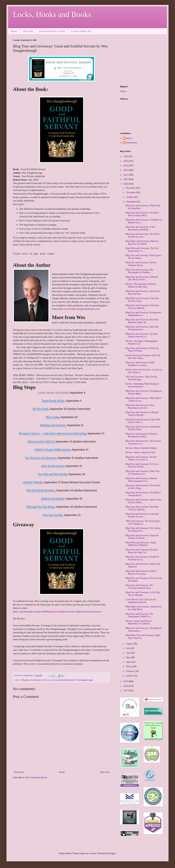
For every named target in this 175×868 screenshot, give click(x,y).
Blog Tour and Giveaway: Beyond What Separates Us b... (141, 480)
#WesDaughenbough (84, 680)
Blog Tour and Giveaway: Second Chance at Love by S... (141, 458)
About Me (28, 31)
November (131, 192)
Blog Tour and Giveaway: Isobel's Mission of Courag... (141, 572)
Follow (123, 91)
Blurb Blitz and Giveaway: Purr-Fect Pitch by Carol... (142, 300)
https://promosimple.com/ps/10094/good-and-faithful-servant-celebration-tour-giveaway (57, 611)
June (128, 653)
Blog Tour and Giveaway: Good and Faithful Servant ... (142, 515)
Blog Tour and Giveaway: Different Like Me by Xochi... (142, 278)
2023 (126, 170)
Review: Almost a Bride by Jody (140, 452)
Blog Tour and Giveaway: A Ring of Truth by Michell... (142, 414)
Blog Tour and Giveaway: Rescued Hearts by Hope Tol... (141, 551)
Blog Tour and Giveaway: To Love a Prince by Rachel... (142, 465)
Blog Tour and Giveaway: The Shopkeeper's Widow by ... (139, 615)
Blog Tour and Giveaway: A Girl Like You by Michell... (143, 594)
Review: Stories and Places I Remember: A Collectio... (139, 622)
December (131, 188)
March (129, 666)
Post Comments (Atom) (36, 777)
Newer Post (19, 772)
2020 (126, 184)
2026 (126, 156)
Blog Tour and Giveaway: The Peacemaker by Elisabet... (139, 271)
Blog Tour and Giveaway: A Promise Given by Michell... (142, 307)
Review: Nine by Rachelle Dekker (141, 448)
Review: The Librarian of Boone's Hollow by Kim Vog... (141, 285)
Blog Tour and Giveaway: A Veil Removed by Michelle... (140, 228)
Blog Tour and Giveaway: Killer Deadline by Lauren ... (140, 364)
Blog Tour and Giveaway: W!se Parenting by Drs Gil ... (140, 407)
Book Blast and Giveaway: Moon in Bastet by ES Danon (142, 243)
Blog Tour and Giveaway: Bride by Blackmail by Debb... (142, 435)
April (129, 662)
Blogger (112, 853)
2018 (126, 686)
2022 (126, 175)
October (130, 197)
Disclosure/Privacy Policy (52, 31)
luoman (93, 853)
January (130, 676)
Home (14, 31)
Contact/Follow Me (81, 31)
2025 (126, 161)
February (130, 671)
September (131, 202)
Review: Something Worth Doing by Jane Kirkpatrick (142, 385)
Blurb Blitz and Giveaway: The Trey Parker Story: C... (142, 250)
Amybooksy (132, 143)
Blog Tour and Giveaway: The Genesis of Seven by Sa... (143, 442)
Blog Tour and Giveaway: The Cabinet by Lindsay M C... (143, 530)
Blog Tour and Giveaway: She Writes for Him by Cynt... (143, 235)
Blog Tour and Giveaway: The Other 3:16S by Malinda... (142, 508)
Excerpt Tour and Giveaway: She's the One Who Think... (143, 357)
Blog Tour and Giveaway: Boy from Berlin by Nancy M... (142, 321)
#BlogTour (25, 680)
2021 (126, 179)
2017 (126, 691)
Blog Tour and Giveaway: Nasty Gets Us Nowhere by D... (143, 473)
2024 (126, 166)
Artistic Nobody (33, 482)
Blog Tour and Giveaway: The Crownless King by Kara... (139, 587)
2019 (126, 681)
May (128, 657)
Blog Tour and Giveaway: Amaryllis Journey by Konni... (142, 537)
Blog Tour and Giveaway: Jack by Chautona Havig (141, 264)
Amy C (129, 138)
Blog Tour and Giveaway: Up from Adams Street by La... (141, 335)
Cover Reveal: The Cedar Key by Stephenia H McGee (141, 601)
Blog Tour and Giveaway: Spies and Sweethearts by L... (142, 328)
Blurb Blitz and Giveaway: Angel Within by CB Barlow (141, 544)
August (130, 644)
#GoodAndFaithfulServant (64, 680)
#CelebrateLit (36, 680)
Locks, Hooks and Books (52, 14)
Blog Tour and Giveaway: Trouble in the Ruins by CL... (142, 558)
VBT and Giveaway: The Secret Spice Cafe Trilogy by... (143, 522)
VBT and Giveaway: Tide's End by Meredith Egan (141, 378)
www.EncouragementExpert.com (83, 309)
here (26, 254)
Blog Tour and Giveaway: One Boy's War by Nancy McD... (142, 214)
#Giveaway (47, 680)
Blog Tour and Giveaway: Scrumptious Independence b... (143, 314)
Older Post (105, 772)
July (128, 648)
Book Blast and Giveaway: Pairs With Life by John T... (143, 421)
